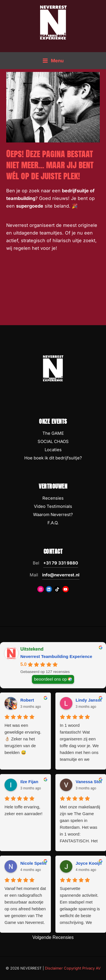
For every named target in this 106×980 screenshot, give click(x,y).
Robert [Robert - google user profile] (27, 700)
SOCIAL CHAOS (53, 441)
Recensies (53, 498)
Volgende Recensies (53, 937)
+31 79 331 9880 (61, 563)
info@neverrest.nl (61, 575)
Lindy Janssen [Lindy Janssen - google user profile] (90, 700)
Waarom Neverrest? (53, 514)
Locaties (53, 450)
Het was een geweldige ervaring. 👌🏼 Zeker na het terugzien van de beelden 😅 (23, 739)
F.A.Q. (53, 523)
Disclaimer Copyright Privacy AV (73, 968)
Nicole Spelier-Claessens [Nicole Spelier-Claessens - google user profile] (46, 863)
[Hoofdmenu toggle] (53, 61)
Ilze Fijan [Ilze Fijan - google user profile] (29, 782)
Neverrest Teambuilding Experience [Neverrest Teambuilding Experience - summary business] (56, 656)
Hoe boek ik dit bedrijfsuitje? (53, 458)
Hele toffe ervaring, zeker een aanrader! (23, 810)
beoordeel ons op (51, 679)
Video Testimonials (53, 506)
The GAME (53, 433)
